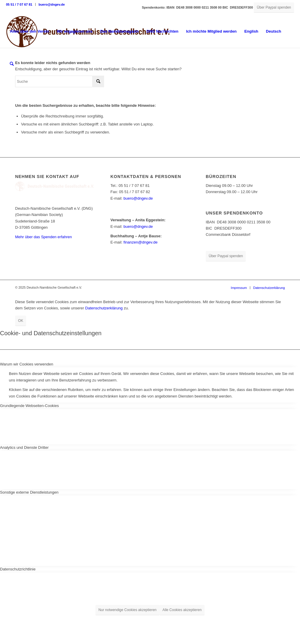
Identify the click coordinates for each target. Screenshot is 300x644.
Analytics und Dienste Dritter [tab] (24, 447)
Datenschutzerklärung (104, 308)
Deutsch (273, 31)
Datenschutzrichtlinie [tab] (18, 569)
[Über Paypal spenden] (274, 8)
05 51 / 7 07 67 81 (19, 4)
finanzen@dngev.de (141, 242)
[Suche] (12, 64)
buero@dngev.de (52, 4)
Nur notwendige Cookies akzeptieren (127, 610)
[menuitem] (21, 4)
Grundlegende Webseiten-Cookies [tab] (29, 406)
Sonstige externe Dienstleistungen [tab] (29, 492)
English (251, 31)
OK (21, 321)
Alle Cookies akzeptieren (182, 610)
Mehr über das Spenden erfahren (44, 237)
